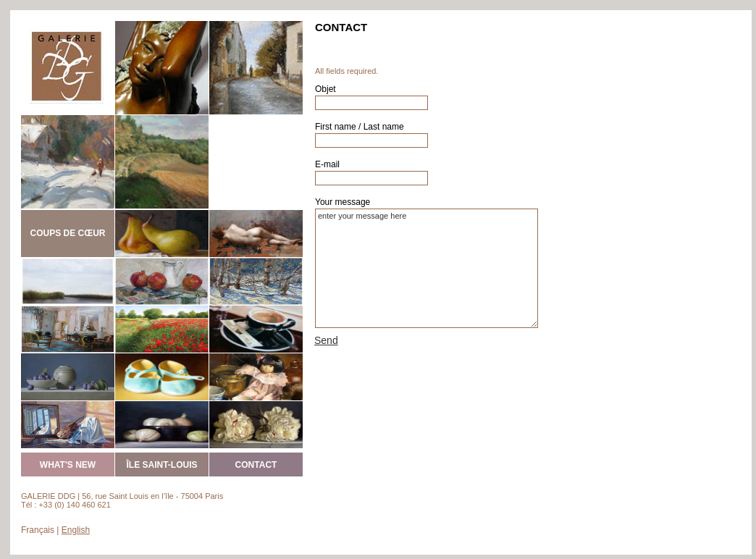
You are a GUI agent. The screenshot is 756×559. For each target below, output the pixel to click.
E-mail (327, 164)
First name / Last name (360, 127)
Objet (325, 89)
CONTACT (256, 465)
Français (38, 530)
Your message (343, 202)
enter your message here (427, 268)
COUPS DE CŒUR (67, 233)
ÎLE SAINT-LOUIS (161, 465)
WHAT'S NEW (68, 465)
